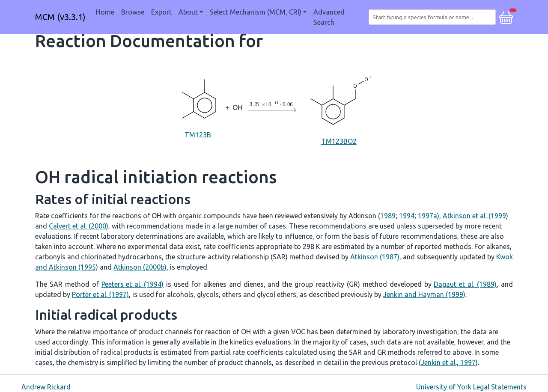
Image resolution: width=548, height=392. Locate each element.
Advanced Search (329, 17)
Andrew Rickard (46, 387)
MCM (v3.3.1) (60, 17)
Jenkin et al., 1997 (448, 362)
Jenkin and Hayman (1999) (424, 294)
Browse (133, 12)
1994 (407, 216)
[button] (506, 16)
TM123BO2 (339, 107)
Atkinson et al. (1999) (475, 216)
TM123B (198, 107)
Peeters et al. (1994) (133, 284)
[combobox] (434, 17)
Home (105, 12)
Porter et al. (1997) (100, 294)
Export (161, 12)
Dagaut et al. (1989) (465, 284)
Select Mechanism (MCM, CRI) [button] (256, 12)
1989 (388, 216)
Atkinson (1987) (375, 257)
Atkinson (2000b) (140, 267)
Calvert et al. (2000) (79, 226)
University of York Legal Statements (471, 387)
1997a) (429, 216)
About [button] (188, 12)
